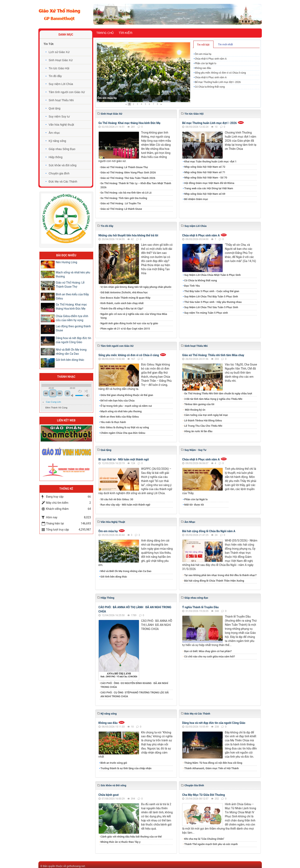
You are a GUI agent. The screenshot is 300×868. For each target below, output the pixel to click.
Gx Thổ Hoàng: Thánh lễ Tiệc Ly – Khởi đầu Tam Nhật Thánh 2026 (136, 185)
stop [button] (67, 393)
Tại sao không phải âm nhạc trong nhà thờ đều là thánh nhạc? (220, 575)
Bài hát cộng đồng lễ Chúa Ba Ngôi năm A (209, 531)
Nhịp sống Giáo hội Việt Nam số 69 (205, 194)
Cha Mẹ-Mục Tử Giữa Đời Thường (204, 795)
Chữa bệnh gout (109, 795)
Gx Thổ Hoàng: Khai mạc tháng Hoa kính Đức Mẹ (129, 123)
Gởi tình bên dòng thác (114, 577)
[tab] (203, 44)
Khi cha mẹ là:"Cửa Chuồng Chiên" (204, 839)
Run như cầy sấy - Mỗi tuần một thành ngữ (125, 505)
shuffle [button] (86, 391)
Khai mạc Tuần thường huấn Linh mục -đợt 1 (210, 162)
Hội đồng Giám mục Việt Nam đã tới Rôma (209, 183)
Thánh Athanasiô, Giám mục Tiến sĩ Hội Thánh (211, 768)
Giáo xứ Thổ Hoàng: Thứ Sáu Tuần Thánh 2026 (128, 178)
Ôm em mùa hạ (107, 98)
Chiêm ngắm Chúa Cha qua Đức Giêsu (123, 433)
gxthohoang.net (76, 866)
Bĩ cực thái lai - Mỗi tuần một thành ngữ (124, 459)
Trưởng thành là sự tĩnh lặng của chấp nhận (126, 768)
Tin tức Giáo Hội (59, 68)
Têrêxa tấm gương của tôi (199, 404)
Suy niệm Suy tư (59, 116)
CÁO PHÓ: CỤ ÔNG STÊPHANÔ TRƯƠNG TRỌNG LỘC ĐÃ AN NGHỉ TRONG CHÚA (135, 695)
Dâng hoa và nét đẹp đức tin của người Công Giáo (214, 723)
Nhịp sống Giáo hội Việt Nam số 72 (205, 167)
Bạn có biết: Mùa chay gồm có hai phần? (208, 651)
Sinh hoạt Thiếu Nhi (61, 100)
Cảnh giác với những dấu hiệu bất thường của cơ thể (132, 837)
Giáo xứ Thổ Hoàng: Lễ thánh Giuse (121, 209)
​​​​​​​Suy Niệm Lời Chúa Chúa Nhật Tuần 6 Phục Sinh (212, 275)
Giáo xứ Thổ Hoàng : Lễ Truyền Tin (121, 203)
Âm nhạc (54, 133)
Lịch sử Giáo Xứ (59, 52)
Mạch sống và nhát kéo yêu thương (121, 411)
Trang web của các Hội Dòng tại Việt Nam (209, 188)
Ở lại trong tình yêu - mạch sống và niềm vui (126, 406)
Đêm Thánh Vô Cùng (56, 408)
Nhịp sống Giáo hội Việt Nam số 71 (205, 172)
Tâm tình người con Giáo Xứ (67, 92)
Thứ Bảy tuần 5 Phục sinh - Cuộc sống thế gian (212, 291)
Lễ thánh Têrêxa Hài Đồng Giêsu (203, 420)
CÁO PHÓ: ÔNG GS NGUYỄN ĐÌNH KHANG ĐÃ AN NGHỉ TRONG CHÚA (134, 685)
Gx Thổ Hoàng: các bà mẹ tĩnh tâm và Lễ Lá (126, 193)
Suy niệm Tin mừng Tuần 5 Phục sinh (206, 313)
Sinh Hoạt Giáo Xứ (61, 60)
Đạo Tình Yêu (192, 286)
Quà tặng (55, 108)
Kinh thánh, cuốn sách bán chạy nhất (122, 303)
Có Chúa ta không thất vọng (210, 87)
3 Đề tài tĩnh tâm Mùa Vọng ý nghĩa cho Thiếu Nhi (213, 399)
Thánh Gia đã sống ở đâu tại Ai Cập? (122, 308)
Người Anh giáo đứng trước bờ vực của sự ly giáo (129, 323)
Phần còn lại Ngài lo (206, 63)
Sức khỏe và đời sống (63, 165)
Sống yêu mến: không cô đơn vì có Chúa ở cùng (220, 73)
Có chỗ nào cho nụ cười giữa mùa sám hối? (210, 656)
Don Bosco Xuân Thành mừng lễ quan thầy (126, 298)
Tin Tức (49, 44)
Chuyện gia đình (59, 173)
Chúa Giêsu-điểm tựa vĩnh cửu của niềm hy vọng (72, 318)
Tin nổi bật (203, 45)
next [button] (60, 393)
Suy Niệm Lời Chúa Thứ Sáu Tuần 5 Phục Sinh (211, 307)
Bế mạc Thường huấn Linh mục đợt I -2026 (218, 82)
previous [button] (46, 393)
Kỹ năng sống (57, 141)
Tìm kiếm (125, 33)
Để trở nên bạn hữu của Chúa (118, 401)
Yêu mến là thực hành (113, 422)
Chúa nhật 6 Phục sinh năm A (211, 59)
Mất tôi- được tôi (194, 505)
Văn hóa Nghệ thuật (61, 125)
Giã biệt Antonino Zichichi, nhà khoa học (124, 292)
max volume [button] (88, 395)
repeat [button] (80, 391)
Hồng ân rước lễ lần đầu (198, 431)
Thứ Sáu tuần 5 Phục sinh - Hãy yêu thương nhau (213, 302)
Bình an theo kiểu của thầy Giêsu (120, 417)
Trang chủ (105, 33)
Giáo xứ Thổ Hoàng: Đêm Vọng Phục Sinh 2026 (128, 172)
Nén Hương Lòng (67, 262)
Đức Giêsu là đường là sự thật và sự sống (125, 427)
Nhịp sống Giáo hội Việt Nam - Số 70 (206, 178)
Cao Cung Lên (53, 402)
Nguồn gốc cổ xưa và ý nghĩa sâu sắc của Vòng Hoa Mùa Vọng (134, 316)
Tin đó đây (55, 76)
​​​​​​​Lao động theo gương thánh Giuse (73, 328)
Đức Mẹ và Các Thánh (63, 182)
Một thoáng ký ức (195, 410)
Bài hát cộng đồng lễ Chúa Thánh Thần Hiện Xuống (214, 581)
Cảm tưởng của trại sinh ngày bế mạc (206, 415)
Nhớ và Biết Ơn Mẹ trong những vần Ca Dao (126, 571)
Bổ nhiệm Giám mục (196, 199)
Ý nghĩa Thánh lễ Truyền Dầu (200, 607)
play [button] (53, 393)
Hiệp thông (56, 157)
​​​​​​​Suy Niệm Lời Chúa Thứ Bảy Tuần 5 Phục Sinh (211, 296)
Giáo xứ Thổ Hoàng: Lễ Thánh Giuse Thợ (124, 167)
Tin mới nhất (225, 44)
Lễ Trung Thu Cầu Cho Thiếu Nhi (203, 426)
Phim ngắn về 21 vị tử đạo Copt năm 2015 (125, 329)
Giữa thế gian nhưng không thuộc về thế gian (127, 395)
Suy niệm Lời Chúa (61, 84)
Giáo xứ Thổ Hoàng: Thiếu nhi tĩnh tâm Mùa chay (213, 355)
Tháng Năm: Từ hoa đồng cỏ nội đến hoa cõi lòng (213, 763)
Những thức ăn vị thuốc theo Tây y (121, 842)
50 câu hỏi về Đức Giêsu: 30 (117, 499)
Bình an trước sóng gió (114, 763)
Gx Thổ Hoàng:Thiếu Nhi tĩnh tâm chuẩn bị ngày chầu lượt (218, 393)
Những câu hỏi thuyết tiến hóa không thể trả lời (128, 235)
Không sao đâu (203, 68)
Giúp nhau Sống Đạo (62, 149)
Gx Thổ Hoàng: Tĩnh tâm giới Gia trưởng (124, 198)
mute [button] (73, 395)
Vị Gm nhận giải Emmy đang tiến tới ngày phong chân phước (136, 287)
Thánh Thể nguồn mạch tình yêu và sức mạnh (211, 844)
